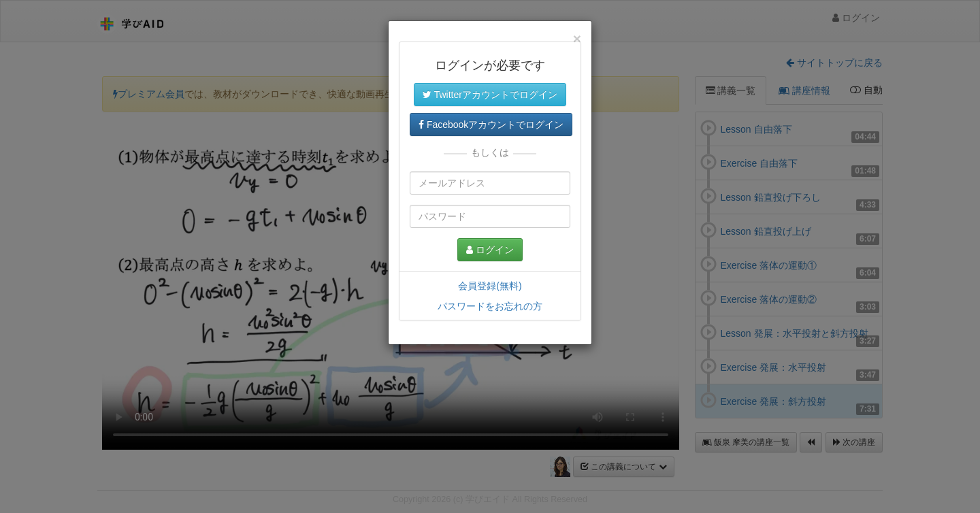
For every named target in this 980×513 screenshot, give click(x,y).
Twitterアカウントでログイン (490, 95)
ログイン (490, 250)
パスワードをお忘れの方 (490, 306)
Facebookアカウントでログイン (491, 125)
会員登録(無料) (490, 286)
